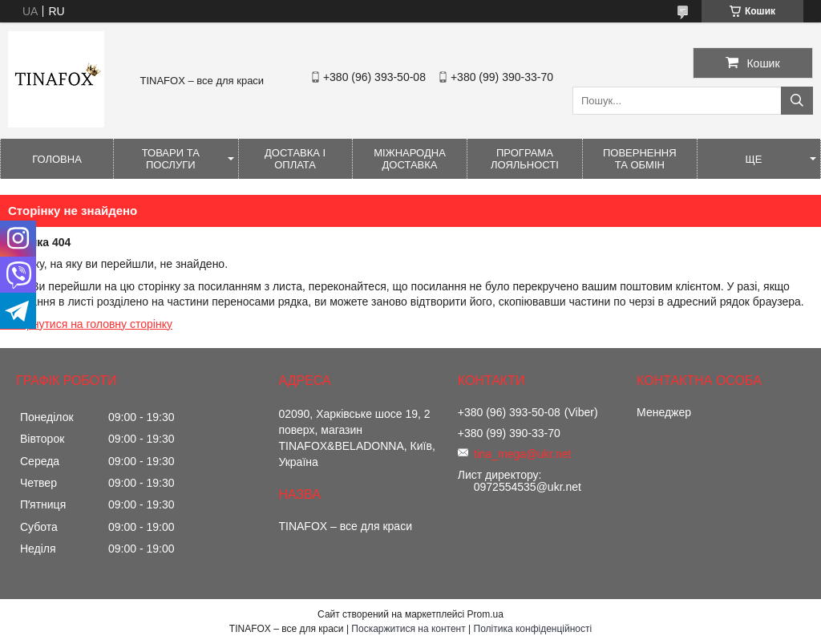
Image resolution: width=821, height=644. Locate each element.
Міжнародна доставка (410, 159)
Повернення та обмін (640, 159)
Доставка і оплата (295, 159)
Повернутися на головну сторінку (86, 324)
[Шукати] (797, 101)
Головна (57, 159)
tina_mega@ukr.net (523, 454)
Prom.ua (485, 614)
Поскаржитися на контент (408, 629)
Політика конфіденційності (533, 629)
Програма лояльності (525, 159)
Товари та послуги (171, 159)
